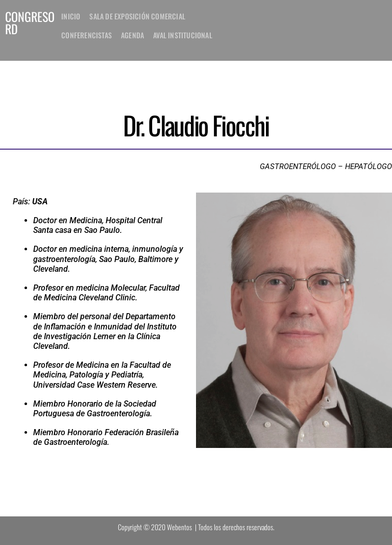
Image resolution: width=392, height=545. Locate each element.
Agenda (132, 35)
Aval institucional (183, 35)
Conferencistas (87, 35)
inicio (71, 16)
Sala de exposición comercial (137, 16)
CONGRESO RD (30, 22)
